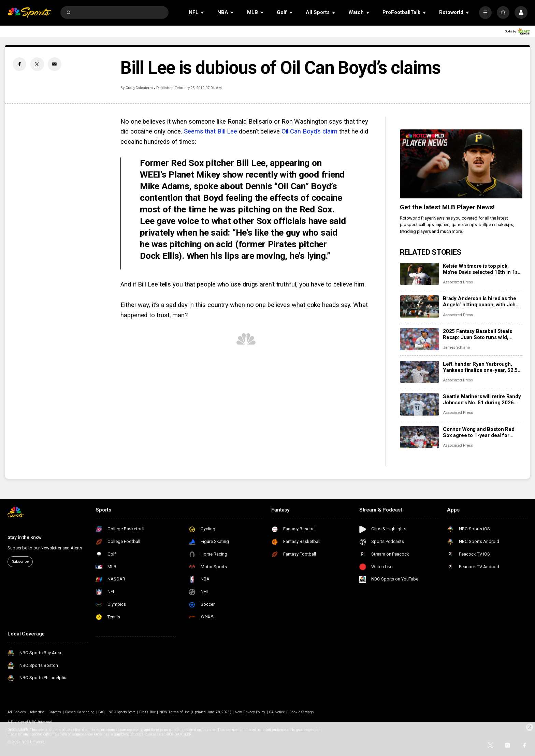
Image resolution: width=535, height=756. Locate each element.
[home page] (29, 12)
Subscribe (20, 562)
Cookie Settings (302, 712)
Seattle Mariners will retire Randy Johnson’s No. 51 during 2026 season (482, 400)
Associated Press (458, 282)
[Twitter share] (37, 64)
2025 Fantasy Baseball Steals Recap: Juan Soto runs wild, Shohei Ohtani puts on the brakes (482, 334)
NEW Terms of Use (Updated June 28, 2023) (195, 712)
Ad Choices (17, 712)
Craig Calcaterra (139, 88)
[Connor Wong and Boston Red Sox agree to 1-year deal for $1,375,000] (420, 437)
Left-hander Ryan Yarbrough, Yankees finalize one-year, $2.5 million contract (480, 367)
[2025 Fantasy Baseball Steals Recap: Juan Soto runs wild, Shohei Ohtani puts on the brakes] (420, 339)
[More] (485, 12)
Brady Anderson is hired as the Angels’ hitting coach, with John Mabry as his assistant (481, 302)
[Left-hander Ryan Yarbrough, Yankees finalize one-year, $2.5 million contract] (420, 372)
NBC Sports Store (122, 712)
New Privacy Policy (250, 712)
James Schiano (456, 347)
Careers (55, 712)
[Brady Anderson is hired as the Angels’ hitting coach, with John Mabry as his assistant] (420, 306)
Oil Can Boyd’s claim (309, 131)
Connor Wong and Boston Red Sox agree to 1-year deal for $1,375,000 (479, 432)
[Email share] (55, 64)
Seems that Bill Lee (211, 131)
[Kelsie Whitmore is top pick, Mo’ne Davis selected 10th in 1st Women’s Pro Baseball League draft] (420, 274)
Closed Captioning (80, 712)
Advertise (37, 712)
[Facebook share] (19, 64)
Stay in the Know (25, 537)
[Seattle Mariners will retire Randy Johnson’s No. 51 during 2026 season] (420, 404)
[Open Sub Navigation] (203, 12)
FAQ (102, 712)
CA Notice (277, 712)
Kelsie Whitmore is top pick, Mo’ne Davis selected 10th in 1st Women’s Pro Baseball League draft (481, 269)
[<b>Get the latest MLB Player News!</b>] (461, 164)
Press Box (147, 712)
